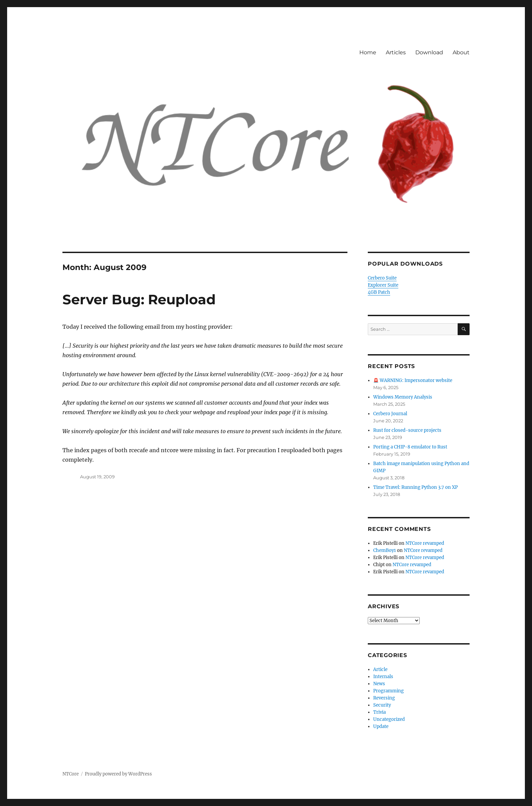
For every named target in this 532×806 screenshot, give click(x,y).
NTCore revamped (425, 543)
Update (381, 726)
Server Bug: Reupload (139, 299)
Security (382, 705)
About (461, 52)
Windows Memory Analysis (403, 397)
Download (429, 52)
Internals (383, 677)
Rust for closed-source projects (407, 430)
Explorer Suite (383, 285)
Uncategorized (389, 719)
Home (368, 52)
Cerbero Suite (382, 278)
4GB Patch (379, 292)
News (379, 684)
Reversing (384, 698)
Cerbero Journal (390, 414)
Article (380, 669)
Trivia (379, 712)
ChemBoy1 (385, 550)
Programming (388, 691)
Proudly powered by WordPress (118, 774)
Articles (396, 52)
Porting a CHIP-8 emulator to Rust (410, 447)
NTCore (71, 774)
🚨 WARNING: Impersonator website (413, 380)
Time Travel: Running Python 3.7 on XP (415, 487)
